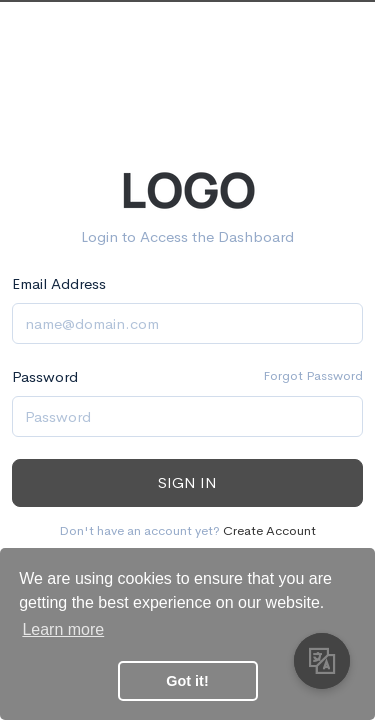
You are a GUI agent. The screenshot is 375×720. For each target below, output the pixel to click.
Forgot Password (313, 375)
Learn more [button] (63, 629)
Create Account (269, 530)
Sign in (187, 482)
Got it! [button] (187, 681)
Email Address (59, 283)
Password (45, 376)
